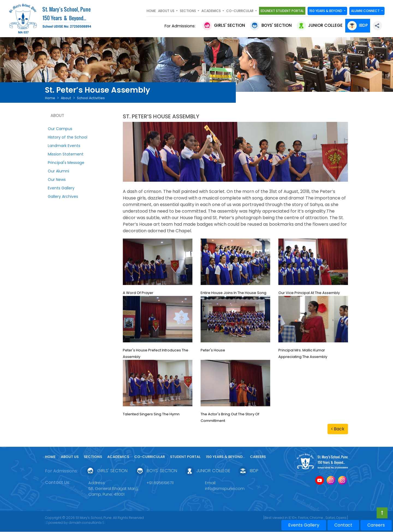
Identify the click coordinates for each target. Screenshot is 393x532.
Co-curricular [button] (240, 11)
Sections (93, 457)
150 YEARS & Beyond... (226, 457)
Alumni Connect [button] (366, 11)
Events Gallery (61, 188)
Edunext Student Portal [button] (282, 11)
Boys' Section (271, 25)
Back (338, 429)
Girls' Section (224, 25)
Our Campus (60, 129)
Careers (258, 457)
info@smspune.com (225, 489)
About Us (70, 457)
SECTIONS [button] (188, 11)
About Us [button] (167, 11)
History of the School (68, 137)
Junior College (320, 25)
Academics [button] (212, 11)
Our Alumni (58, 171)
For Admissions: (181, 26)
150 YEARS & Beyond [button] (326, 11)
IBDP (358, 25)
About (66, 98)
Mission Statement (66, 154)
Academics (118, 457)
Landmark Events (64, 146)
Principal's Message (66, 163)
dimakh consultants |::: (87, 523)
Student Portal (185, 457)
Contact (343, 525)
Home (151, 11)
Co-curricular (150, 457)
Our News (57, 180)
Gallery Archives (63, 196)
